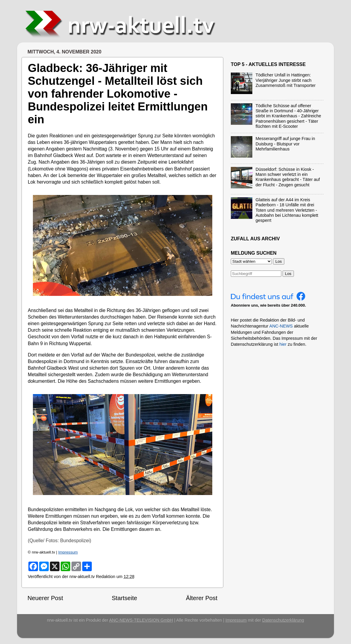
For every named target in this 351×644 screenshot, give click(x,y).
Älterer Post (202, 598)
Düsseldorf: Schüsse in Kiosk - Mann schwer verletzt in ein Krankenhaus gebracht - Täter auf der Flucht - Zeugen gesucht (288, 177)
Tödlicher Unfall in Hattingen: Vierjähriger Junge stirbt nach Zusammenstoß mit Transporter (286, 80)
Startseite (125, 598)
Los (288, 274)
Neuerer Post (45, 598)
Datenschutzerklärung (283, 620)
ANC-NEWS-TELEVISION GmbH (141, 620)
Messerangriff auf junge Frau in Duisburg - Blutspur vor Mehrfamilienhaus (285, 144)
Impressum (68, 552)
